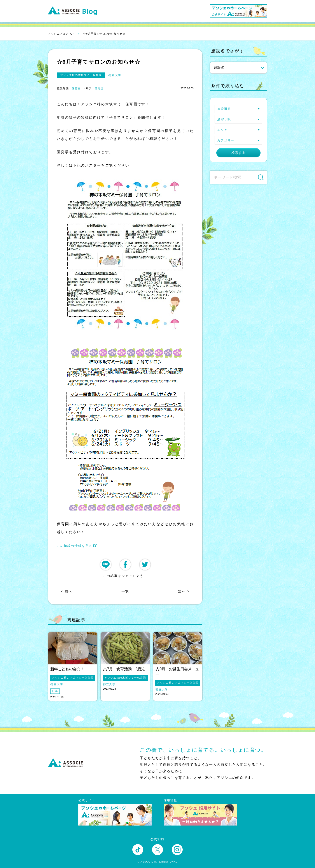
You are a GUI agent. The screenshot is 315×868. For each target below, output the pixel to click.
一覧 (125, 591)
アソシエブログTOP (61, 34)
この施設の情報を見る (77, 546)
